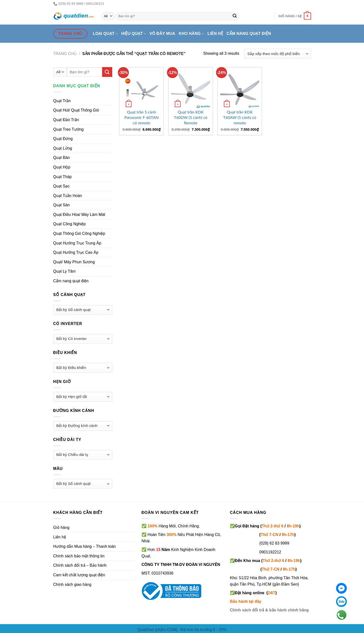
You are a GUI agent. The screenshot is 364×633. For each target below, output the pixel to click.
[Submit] (235, 16)
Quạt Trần (62, 101)
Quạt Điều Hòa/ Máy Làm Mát (79, 215)
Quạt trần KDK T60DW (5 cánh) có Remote (190, 117)
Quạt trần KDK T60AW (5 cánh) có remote (240, 117)
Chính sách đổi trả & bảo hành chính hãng (269, 610)
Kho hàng (191, 34)
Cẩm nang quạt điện (249, 34)
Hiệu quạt (134, 34)
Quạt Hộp (62, 167)
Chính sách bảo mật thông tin (79, 556)
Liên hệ (215, 34)
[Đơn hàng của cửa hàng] (277, 54)
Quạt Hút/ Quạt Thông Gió (76, 110)
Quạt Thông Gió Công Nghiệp (79, 233)
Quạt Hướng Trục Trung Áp (77, 243)
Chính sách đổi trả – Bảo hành (80, 565)
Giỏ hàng (61, 527)
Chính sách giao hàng (72, 584)
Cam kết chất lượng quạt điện (79, 575)
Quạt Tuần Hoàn (68, 196)
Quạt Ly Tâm (65, 271)
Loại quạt (105, 34)
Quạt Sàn (62, 205)
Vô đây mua (162, 34)
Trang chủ (65, 54)
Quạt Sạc (61, 186)
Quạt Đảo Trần (66, 120)
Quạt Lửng (63, 148)
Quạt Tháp (62, 177)
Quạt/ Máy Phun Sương (74, 262)
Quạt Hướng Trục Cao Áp (76, 252)
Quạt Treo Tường (68, 129)
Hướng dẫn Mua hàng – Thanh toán (85, 546)
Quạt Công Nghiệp (70, 224)
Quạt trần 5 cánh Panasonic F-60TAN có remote (142, 117)
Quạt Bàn (62, 158)
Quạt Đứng (63, 139)
